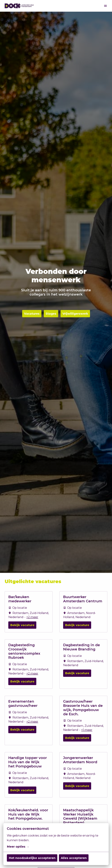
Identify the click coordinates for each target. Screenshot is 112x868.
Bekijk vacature (22, 625)
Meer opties (18, 847)
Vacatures (32, 314)
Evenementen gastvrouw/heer (23, 704)
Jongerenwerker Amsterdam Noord (80, 760)
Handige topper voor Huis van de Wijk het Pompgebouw (28, 762)
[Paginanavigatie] (105, 6)
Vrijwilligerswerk (75, 314)
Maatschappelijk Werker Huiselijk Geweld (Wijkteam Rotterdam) (80, 816)
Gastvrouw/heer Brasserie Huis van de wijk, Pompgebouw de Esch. (83, 708)
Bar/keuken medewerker (20, 599)
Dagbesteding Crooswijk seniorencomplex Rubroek (24, 651)
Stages (51, 314)
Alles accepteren (74, 858)
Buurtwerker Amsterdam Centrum (83, 599)
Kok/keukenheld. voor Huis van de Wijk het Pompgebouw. (28, 814)
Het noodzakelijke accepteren (32, 858)
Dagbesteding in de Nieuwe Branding (82, 647)
